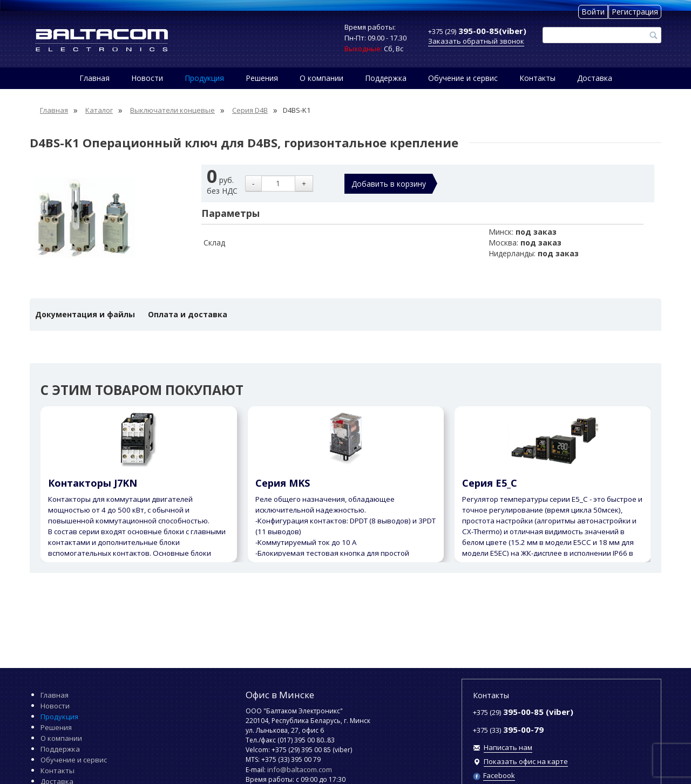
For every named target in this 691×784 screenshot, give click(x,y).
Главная (94, 78)
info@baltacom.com (300, 769)
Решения (262, 78)
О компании (321, 78)
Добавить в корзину (389, 184)
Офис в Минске (280, 695)
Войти (593, 12)
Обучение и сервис (463, 78)
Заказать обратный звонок (476, 41)
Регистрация (635, 12)
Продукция (204, 78)
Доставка (595, 78)
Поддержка (386, 78)
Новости (147, 78)
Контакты (537, 78)
